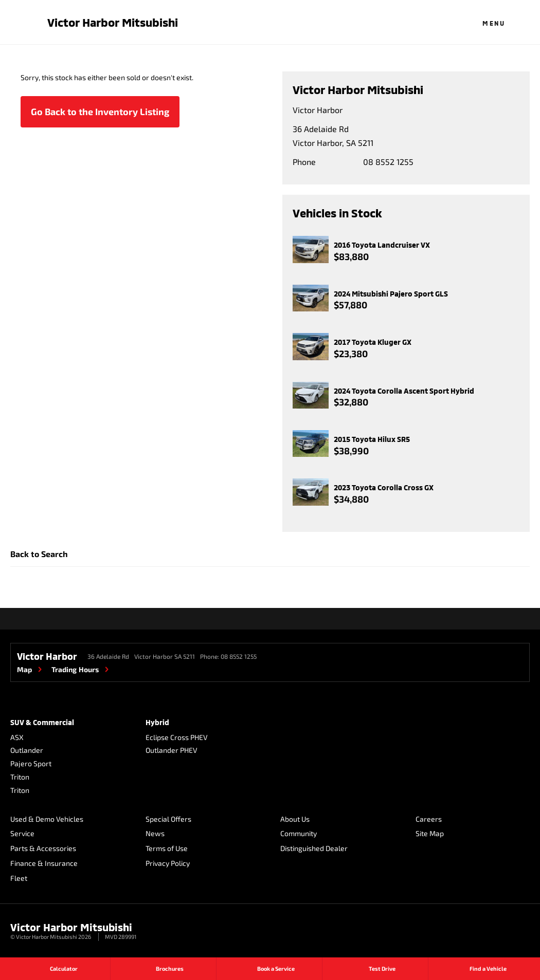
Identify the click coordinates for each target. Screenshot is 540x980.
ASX (17, 737)
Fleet (19, 878)
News (155, 833)
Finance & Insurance (44, 863)
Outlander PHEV (172, 750)
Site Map (430, 833)
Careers (429, 819)
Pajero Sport (31, 763)
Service (22, 833)
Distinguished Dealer (314, 848)
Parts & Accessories (43, 848)
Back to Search (39, 554)
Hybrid (157, 722)
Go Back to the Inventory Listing (100, 112)
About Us (295, 819)
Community (299, 833)
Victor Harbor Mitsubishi (113, 22)
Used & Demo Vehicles (47, 819)
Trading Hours (75, 669)
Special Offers (168, 819)
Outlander (27, 750)
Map (24, 669)
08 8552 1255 (388, 162)
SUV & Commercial (42, 722)
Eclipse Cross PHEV (177, 737)
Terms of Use (167, 848)
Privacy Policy (168, 863)
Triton (20, 777)
